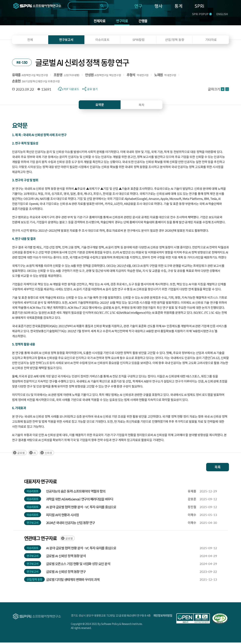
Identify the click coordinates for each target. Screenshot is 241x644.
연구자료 (122, 22)
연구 (138, 6)
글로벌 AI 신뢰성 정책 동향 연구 (66, 573)
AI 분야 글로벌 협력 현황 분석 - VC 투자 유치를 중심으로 (81, 508)
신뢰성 (48, 454)
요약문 (100, 106)
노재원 (159, 76)
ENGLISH (222, 14)
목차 (142, 106)
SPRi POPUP (202, 14)
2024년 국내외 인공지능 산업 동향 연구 (71, 524)
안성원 (89, 76)
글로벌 (21, 454)
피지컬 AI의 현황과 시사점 (62, 516)
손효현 (16, 83)
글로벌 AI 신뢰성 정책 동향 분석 (66, 557)
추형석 (131, 76)
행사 (158, 6)
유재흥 (16, 76)
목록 (218, 469)
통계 (179, 6)
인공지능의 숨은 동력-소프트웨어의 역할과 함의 (76, 493)
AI (35, 454)
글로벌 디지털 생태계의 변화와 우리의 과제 (73, 581)
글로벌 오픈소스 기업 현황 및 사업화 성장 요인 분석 (78, 565)
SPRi (199, 6)
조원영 (58, 76)
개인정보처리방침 (163, 617)
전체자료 (98, 22)
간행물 (145, 22)
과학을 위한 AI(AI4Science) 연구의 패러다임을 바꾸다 (80, 501)
